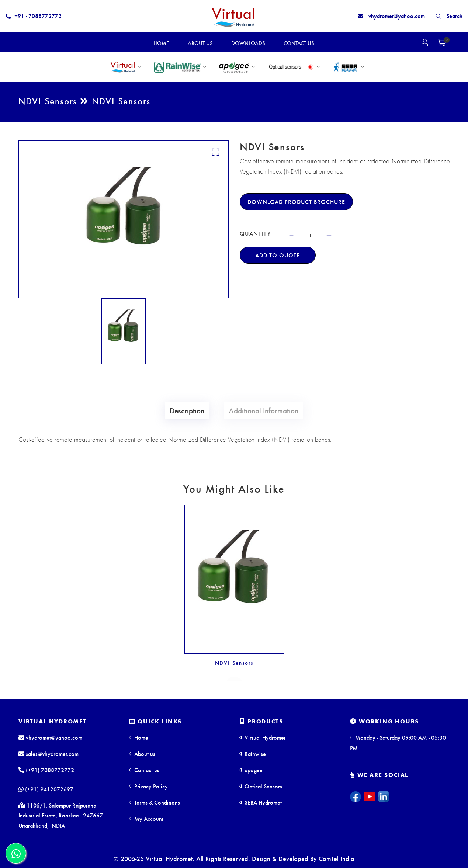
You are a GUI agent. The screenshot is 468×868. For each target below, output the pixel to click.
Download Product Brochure (296, 202)
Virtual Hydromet (53, 721)
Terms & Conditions (155, 802)
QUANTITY (256, 233)
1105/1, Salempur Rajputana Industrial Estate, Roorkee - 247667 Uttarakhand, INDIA (61, 815)
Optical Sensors (261, 786)
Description (188, 410)
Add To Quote (278, 255)
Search (449, 16)
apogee (251, 769)
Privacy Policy (148, 786)
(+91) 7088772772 (46, 769)
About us (142, 753)
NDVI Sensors (234, 663)
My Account (146, 818)
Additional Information (263, 410)
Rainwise (253, 753)
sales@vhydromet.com (48, 753)
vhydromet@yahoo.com (391, 16)
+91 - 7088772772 (34, 16)
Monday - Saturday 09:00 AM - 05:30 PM (398, 742)
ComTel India (337, 859)
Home (139, 737)
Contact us (144, 769)
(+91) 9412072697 (46, 789)
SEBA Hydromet (261, 802)
